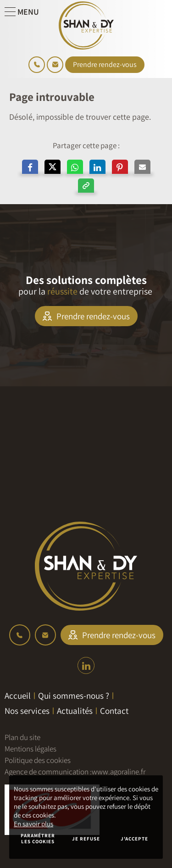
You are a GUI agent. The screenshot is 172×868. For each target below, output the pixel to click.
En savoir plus (33, 824)
